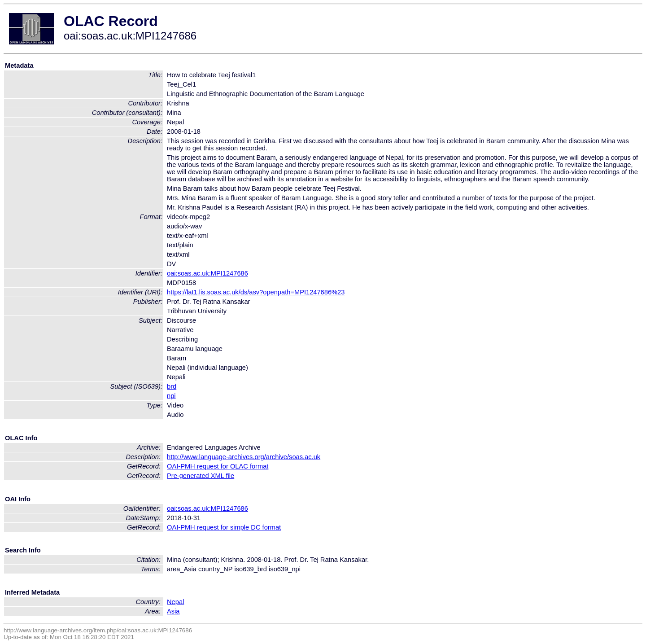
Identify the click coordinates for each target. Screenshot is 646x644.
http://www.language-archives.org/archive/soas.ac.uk (244, 457)
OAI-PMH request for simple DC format (224, 527)
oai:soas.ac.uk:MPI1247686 (207, 273)
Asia (173, 611)
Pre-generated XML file (201, 476)
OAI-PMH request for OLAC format (218, 466)
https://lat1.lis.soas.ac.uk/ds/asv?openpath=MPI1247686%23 (256, 292)
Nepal (175, 602)
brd (172, 386)
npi (171, 396)
